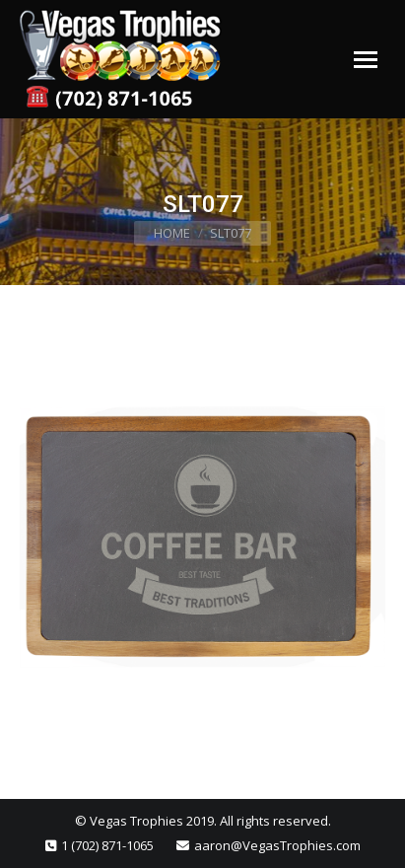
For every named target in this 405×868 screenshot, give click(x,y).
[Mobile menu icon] (366, 60)
